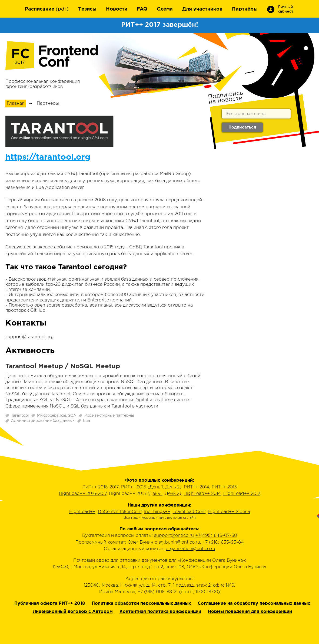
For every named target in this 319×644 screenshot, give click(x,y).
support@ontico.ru (174, 536)
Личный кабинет (285, 9)
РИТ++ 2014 (197, 487)
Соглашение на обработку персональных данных (254, 604)
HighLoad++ (82, 512)
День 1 (156, 487)
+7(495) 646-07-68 (216, 536)
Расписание (40, 9)
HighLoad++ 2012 (242, 494)
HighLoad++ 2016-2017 (83, 494)
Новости (117, 9)
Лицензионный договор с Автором (73, 612)
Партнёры (245, 9)
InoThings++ (157, 512)
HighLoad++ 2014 (202, 494)
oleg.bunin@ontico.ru (177, 542)
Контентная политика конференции (160, 612)
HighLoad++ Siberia (229, 512)
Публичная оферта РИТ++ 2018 (50, 604)
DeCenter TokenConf (120, 512)
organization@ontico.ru (190, 549)
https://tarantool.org (48, 157)
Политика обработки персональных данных (141, 604)
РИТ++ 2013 (224, 487)
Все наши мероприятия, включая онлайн (160, 518)
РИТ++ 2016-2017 (101, 487)
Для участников (202, 9)
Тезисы (87, 9)
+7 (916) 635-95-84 (223, 542)
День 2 (172, 487)
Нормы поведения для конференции (250, 612)
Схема (165, 9)
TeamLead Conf (189, 512)
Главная (16, 103)
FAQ (142, 9)
